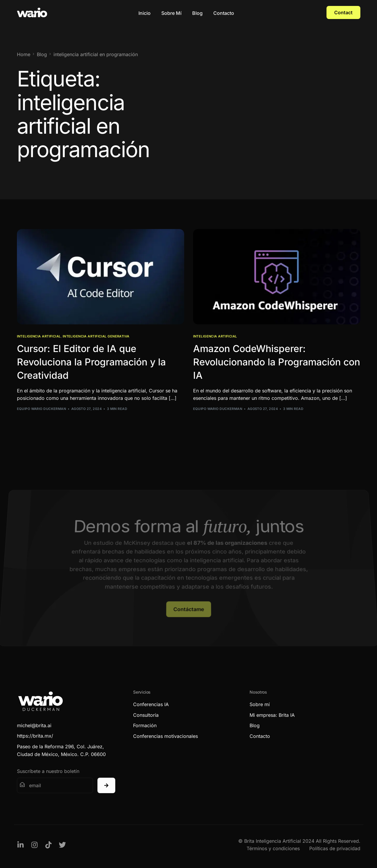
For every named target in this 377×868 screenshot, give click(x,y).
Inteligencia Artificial (39, 336)
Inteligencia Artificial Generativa (96, 336)
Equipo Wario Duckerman (42, 409)
